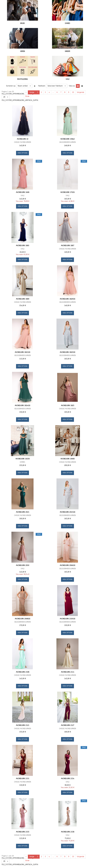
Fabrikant (42, 86)
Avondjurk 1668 (23, 192)
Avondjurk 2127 (68, 725)
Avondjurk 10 (23, 139)
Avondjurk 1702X (67, 192)
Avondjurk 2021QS (67, 512)
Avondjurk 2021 (23, 512)
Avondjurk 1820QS (67, 299)
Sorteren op (11, 86)
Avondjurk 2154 (68, 779)
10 (73, 92)
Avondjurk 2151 (23, 779)
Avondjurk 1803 (23, 246)
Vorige (32, 92)
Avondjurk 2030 (23, 565)
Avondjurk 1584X (67, 139)
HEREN (22, 51)
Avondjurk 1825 (68, 406)
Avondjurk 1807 (68, 246)
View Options (22, 153)
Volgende (81, 92)
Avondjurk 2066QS (67, 565)
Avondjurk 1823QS (67, 352)
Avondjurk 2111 (68, 672)
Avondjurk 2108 (23, 672)
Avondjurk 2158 (68, 832)
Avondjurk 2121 (23, 725)
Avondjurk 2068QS (22, 619)
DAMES (67, 23)
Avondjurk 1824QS (22, 406)
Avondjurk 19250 (23, 459)
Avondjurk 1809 (23, 299)
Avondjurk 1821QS (22, 352)
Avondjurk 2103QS (67, 619)
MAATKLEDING (22, 79)
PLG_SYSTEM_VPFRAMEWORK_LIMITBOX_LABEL (20, 94)
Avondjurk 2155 (23, 832)
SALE (68, 79)
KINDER (67, 51)
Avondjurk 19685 (68, 459)
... (53, 92)
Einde (27, 96)
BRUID (22, 23)
